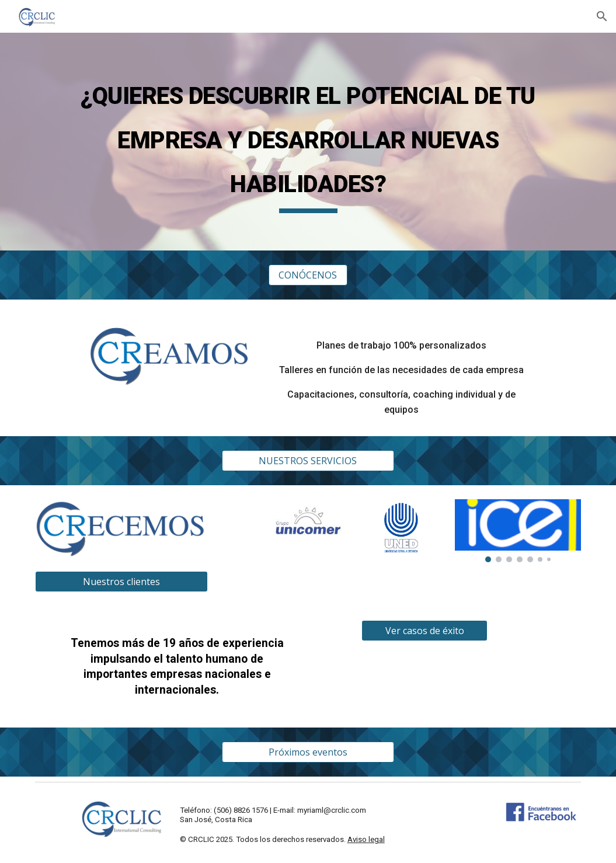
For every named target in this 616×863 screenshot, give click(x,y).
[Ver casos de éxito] (424, 631)
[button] (602, 16)
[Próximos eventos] (308, 752)
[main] (308, 142)
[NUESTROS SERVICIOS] (308, 461)
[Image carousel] (308, 534)
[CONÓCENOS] (308, 275)
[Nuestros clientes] (121, 582)
